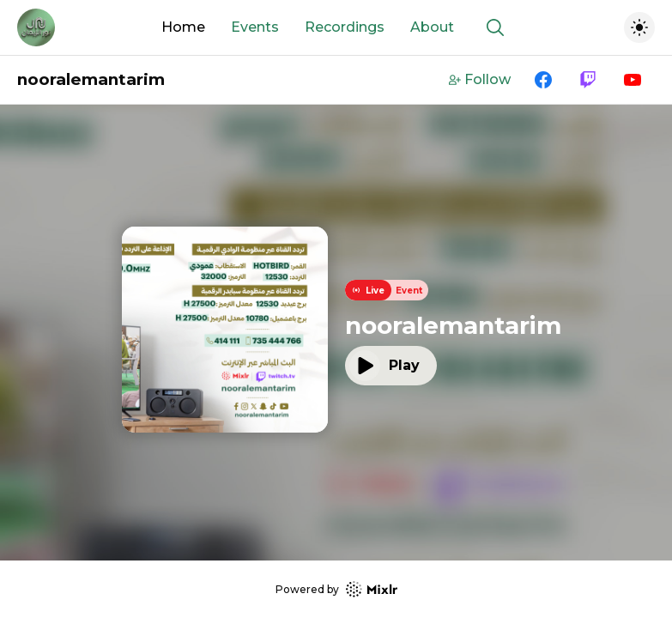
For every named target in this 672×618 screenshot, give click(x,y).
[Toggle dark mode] (639, 27)
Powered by (336, 589)
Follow (480, 79)
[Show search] (495, 27)
